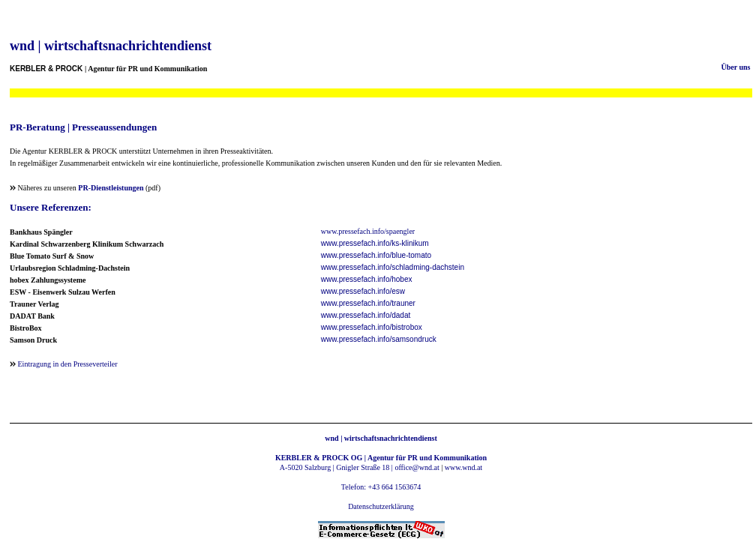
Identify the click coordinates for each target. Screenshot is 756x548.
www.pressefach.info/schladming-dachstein (393, 267)
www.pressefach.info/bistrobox (372, 327)
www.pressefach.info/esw (363, 291)
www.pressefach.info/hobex (367, 279)
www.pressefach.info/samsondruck (379, 339)
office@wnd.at (417, 467)
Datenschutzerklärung (381, 506)
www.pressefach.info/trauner (368, 303)
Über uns (736, 67)
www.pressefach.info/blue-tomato (376, 255)
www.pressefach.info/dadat (366, 315)
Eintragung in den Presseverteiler (68, 364)
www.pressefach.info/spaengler (368, 231)
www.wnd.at (463, 467)
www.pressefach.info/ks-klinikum (375, 243)
